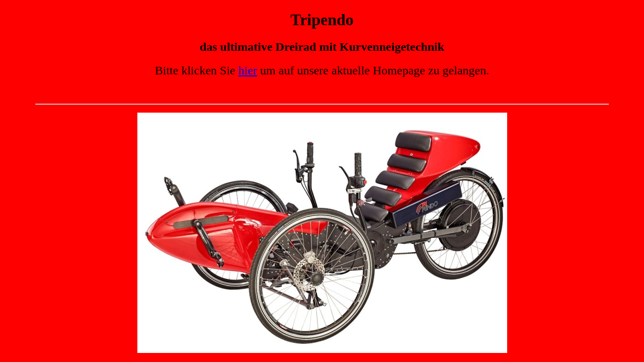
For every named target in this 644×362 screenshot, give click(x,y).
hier (248, 70)
